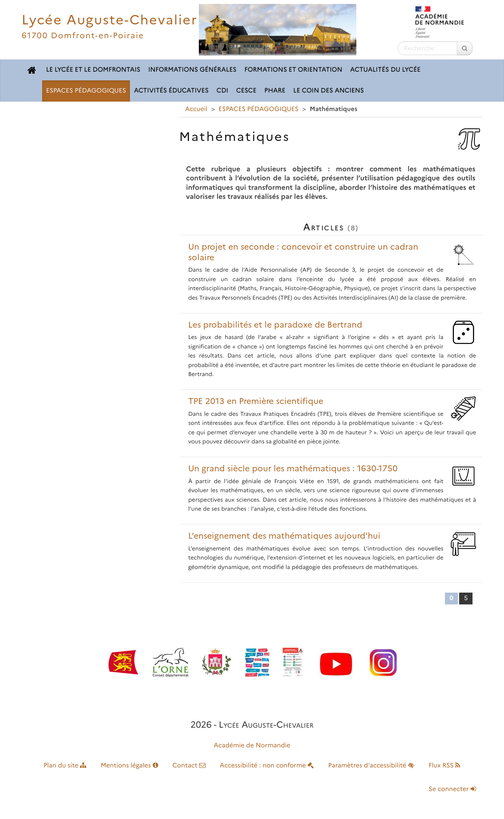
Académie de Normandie (252, 746)
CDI (222, 91)
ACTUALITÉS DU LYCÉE (385, 70)
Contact (189, 766)
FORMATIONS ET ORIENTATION (294, 70)
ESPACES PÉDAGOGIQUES (86, 91)
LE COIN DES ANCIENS (329, 91)
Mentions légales (130, 766)
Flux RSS (444, 766)
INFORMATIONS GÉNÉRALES (192, 70)
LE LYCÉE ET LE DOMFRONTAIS (93, 70)
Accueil (196, 109)
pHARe (275, 91)
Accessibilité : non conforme (267, 766)
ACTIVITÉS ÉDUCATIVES (171, 91)
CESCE (246, 91)
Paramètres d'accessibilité (372, 766)
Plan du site (65, 766)
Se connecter (452, 789)
